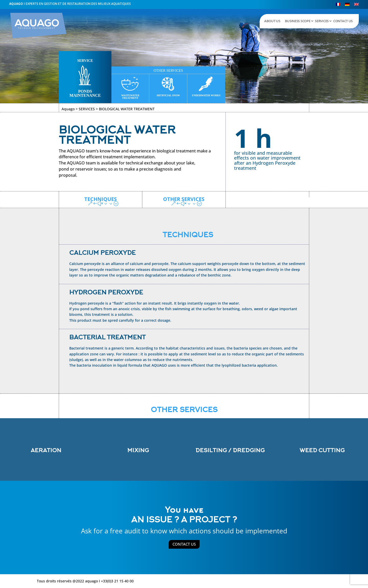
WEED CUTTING (322, 450)
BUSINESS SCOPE (298, 21)
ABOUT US (272, 21)
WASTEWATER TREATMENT (130, 97)
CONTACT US (343, 21)
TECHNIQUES (101, 200)
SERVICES (322, 21)
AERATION (46, 450)
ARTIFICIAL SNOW (168, 95)
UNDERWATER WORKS (206, 95)
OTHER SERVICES (184, 200)
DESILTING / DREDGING (230, 450)
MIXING (138, 450)
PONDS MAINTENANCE (85, 93)
